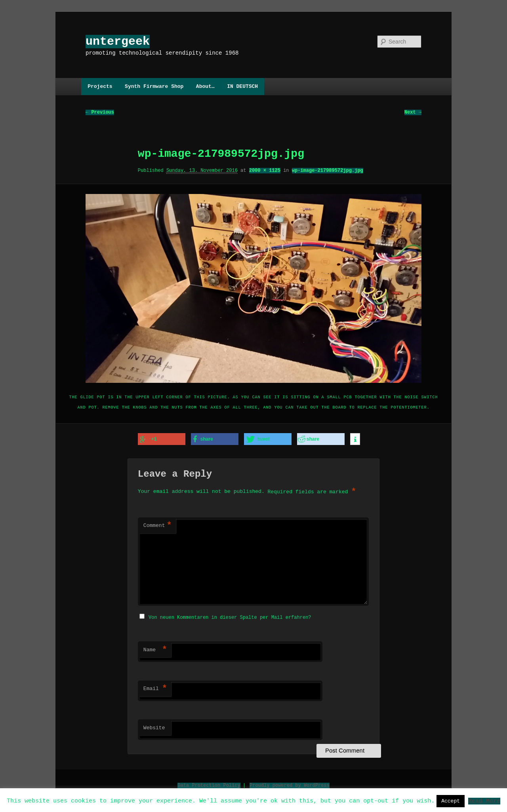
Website (154, 727)
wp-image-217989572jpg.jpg (328, 171)
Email (155, 688)
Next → (413, 113)
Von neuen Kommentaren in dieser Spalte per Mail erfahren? (230, 616)
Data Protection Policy (209, 784)
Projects (100, 86)
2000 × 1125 (265, 171)
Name (155, 649)
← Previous (100, 113)
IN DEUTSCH (242, 86)
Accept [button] (451, 801)
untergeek (118, 41)
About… (205, 86)
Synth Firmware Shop (154, 86)
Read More (484, 801)
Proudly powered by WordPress (290, 784)
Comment (158, 525)
